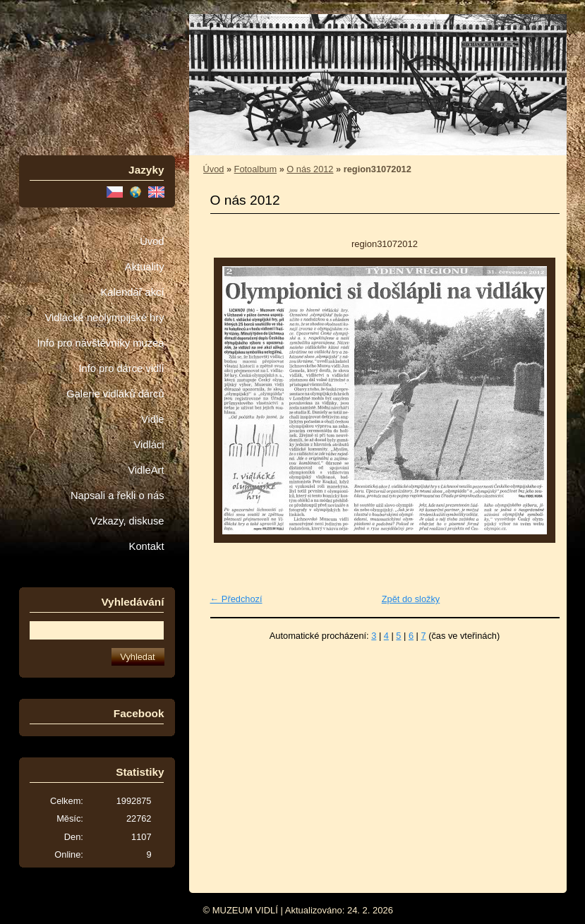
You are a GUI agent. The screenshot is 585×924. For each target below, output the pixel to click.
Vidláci (149, 445)
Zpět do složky (411, 599)
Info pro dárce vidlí (121, 368)
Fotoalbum (255, 169)
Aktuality (145, 267)
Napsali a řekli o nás (117, 496)
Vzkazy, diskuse (127, 521)
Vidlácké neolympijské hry (104, 318)
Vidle (152, 419)
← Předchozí (236, 599)
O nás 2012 (310, 169)
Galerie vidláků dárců (115, 394)
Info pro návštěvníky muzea (101, 343)
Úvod (152, 241)
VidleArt (146, 470)
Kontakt (147, 546)
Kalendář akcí (132, 292)
